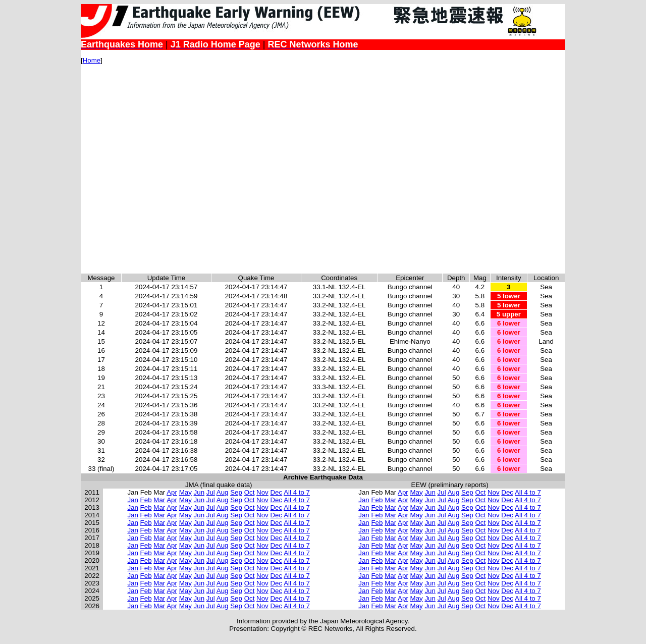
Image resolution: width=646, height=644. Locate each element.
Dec (276, 492)
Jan (133, 500)
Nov (262, 492)
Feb (146, 500)
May (185, 492)
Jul (211, 492)
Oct (250, 492)
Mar (159, 500)
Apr (172, 492)
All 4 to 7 (297, 492)
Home (92, 60)
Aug (223, 492)
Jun (199, 492)
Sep (236, 492)
